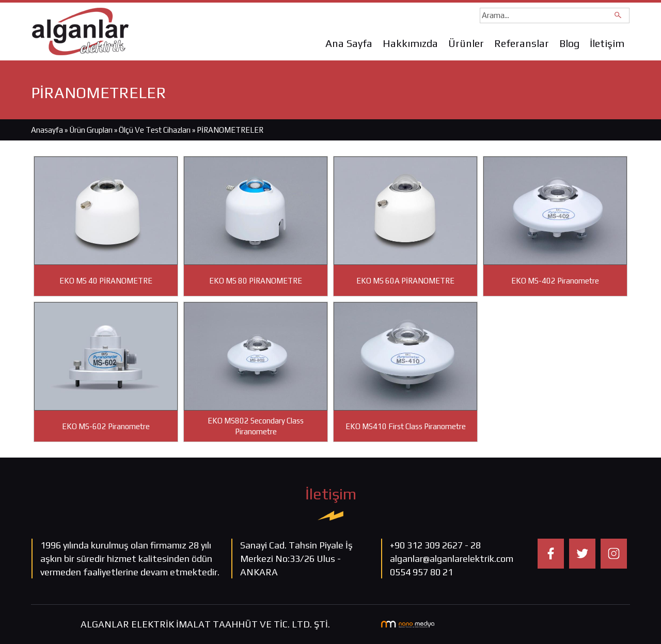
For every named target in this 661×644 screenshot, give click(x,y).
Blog (569, 43)
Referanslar (522, 43)
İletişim (607, 43)
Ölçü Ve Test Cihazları (155, 130)
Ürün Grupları (92, 130)
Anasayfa (47, 130)
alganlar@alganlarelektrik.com (452, 559)
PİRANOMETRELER (230, 130)
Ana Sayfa (349, 43)
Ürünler (466, 43)
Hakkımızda (410, 43)
